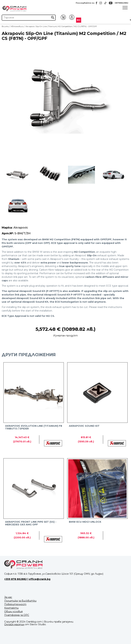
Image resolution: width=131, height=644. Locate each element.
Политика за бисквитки (20, 601)
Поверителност (15, 604)
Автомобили (17, 26)
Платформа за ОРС (17, 615)
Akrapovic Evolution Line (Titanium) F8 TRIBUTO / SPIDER (34, 427)
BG (79, 20)
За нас (8, 597)
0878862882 (121, 3)
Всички (5, 26)
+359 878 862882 (15, 579)
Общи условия (13, 611)
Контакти (11, 608)
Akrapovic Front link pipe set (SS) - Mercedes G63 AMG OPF (31, 523)
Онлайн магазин (14, 624)
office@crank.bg (40, 579)
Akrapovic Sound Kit (84, 426)
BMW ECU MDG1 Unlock (85, 522)
